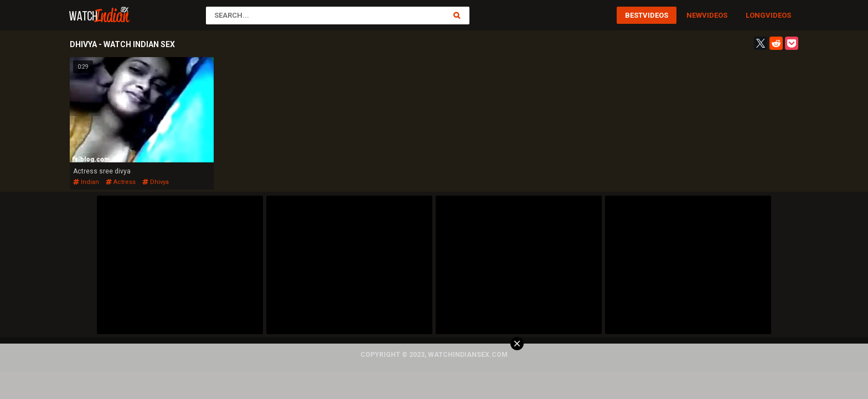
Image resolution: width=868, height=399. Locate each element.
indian (86, 182)
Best (634, 15)
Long (756, 15)
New (694, 15)
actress (121, 182)
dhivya (156, 182)
